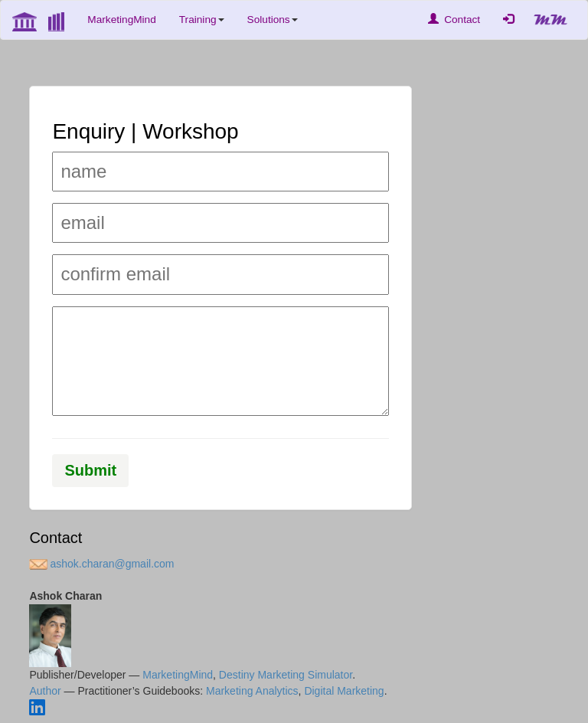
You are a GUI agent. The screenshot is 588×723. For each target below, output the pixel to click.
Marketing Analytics (252, 691)
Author (45, 691)
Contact (454, 20)
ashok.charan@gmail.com (101, 564)
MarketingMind (121, 20)
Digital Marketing (344, 691)
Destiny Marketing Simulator (286, 675)
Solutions (273, 20)
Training (202, 20)
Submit (91, 470)
